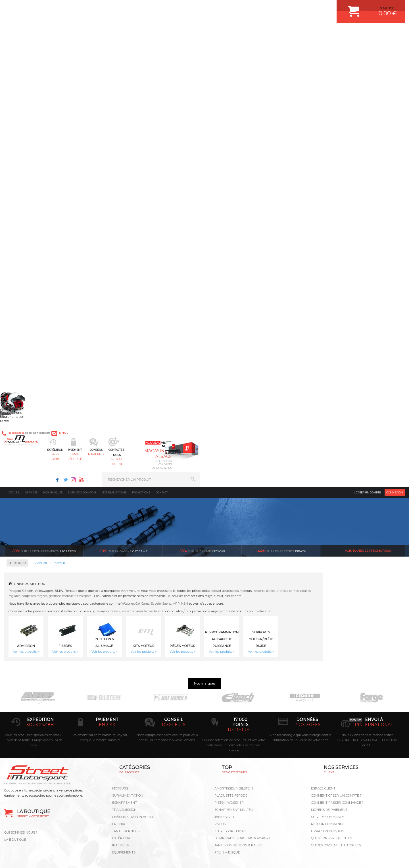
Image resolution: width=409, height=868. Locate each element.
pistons (341, 145)
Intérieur (121, 723)
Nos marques (53, 47)
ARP (258, 158)
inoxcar (202, 105)
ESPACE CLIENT (323, 666)
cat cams (123, 105)
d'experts (188, 33)
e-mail (130, 8)
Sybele (238, 158)
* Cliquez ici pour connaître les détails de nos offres (245, 776)
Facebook (262, 7)
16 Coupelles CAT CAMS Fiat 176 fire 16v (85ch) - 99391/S (220, 493)
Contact (162, 47)
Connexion (395, 47)
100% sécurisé (147, 33)
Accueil (14, 47)
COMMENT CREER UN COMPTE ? (336, 673)
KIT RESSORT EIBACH (231, 708)
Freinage (120, 701)
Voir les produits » (108, 206)
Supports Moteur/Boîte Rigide (343, 193)
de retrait (240, 607)
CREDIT (94, 858)
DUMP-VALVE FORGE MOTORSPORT (243, 716)
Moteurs (120, 666)
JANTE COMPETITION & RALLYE (239, 723)
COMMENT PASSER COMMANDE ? (337, 680)
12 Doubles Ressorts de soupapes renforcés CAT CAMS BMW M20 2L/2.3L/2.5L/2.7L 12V (375, 327)
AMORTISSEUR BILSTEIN (234, 666)
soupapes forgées (116, 150)
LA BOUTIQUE (15, 717)
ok (191, 771)
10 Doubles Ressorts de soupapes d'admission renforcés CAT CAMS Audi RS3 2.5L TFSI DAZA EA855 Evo (168, 327)
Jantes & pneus (126, 708)
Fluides (20, 163)
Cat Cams (224, 158)
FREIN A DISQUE (227, 730)
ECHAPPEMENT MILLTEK (234, 687)
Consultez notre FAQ (55, 813)
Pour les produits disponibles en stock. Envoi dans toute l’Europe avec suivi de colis (34, 617)
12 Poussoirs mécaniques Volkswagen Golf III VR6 (220, 410)
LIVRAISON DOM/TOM (328, 708)
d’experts (174, 602)
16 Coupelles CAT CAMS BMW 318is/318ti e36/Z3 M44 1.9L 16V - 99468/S (323, 410)
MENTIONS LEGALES (43, 858)
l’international (374, 602)
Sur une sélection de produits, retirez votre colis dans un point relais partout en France (234, 623)
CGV (62, 858)
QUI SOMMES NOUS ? (21, 710)
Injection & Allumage (34, 181)
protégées (307, 602)
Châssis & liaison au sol (133, 694)
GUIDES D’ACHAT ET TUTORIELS (336, 723)
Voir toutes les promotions (368, 105)
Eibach (281, 105)
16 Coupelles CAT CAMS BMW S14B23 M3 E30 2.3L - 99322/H (375, 410)
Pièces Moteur (27, 217)
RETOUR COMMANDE (328, 701)
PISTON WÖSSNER (229, 680)
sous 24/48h (106, 33)
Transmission (124, 687)
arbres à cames (370, 145)
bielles (352, 145)
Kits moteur (25, 199)
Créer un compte (368, 47)
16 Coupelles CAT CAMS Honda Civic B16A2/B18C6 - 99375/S (323, 493)
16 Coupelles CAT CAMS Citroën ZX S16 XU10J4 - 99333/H (168, 493)
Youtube (286, 7)
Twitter (270, 7)
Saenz (249, 158)
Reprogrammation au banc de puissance (43, 238)
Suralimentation (128, 673)
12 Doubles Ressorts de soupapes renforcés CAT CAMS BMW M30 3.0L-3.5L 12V (116, 410)
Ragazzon (44, 105)
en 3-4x (107, 602)
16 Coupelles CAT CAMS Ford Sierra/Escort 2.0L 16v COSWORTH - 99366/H (271, 493)
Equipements (124, 730)
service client (229, 33)
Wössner (209, 158)
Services (31, 47)
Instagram (278, 7)
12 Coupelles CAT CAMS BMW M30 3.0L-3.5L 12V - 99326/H (220, 327)
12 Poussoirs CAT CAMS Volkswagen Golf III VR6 (168, 410)
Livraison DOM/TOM (82, 47)
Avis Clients (381, 840)
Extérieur (121, 716)
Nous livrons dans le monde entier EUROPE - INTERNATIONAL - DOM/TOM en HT (367, 617)
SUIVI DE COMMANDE (328, 694)
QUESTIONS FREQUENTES (331, 716)
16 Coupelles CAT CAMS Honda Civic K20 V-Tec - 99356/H (375, 493)
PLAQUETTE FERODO (231, 673)
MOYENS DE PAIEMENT (329, 687)
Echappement (125, 680)
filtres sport (164, 150)
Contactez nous (43, 798)
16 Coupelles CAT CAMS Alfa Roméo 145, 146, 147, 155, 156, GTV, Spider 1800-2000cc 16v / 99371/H (271, 410)
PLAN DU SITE (77, 858)
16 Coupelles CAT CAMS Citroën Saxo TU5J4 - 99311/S (116, 493)
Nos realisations (114, 47)
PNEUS (220, 701)
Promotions (141, 47)
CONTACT (21, 858)
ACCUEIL (6, 858)
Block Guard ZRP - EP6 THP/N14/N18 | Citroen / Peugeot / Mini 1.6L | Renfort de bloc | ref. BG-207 (116, 327)
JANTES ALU (224, 694)
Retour (101, 117)
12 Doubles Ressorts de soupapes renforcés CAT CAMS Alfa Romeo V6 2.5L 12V (271, 327)
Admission (23, 144)
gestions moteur (143, 150)
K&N (266, 158)
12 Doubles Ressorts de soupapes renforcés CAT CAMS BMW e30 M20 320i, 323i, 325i (323, 327)
